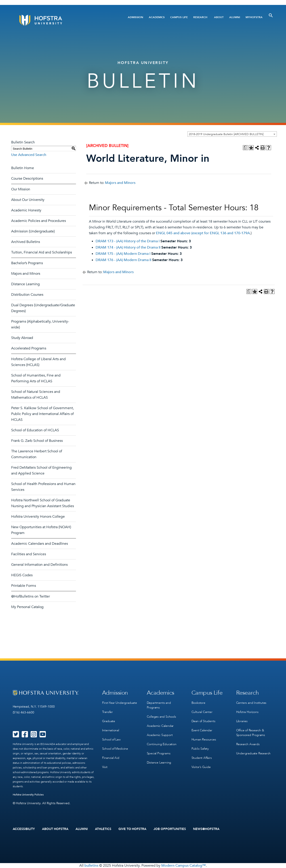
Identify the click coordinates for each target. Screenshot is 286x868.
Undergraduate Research (253, 753)
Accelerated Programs (29, 348)
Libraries (242, 721)
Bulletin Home (23, 168)
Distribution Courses (27, 295)
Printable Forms (24, 586)
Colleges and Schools (161, 717)
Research (200, 17)
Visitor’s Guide (201, 767)
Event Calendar (202, 730)
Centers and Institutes (251, 703)
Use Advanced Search (29, 155)
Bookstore (198, 703)
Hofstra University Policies (28, 795)
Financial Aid (111, 758)
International (111, 730)
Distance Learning (25, 284)
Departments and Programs (159, 705)
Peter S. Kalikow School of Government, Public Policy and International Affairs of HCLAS (42, 414)
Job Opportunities (170, 829)
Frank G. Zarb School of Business (37, 441)
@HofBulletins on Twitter (30, 596)
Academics (157, 17)
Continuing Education (162, 744)
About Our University (28, 200)
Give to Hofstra (132, 829)
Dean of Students (203, 721)
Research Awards (248, 744)
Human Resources (204, 739)
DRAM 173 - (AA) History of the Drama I (128, 241)
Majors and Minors (26, 274)
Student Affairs (202, 758)
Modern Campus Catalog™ (184, 866)
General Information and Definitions (39, 565)
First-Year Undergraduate (120, 703)
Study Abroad (22, 338)
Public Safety (200, 749)
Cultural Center (202, 712)
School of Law (111, 739)
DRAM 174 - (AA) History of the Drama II (128, 247)
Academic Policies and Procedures (39, 221)
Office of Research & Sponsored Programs (251, 733)
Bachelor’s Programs (27, 263)
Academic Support (160, 735)
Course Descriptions (27, 179)
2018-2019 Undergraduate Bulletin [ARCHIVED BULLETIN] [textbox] (226, 134)
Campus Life (179, 17)
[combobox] (232, 134)
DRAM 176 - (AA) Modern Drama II (123, 260)
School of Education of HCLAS (35, 430)
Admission (136, 17)
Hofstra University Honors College (38, 517)
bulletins (91, 866)
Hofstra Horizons (247, 712)
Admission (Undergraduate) (33, 231)
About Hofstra (55, 829)
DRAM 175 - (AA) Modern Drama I (123, 254)
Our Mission (21, 189)
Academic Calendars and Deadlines (40, 544)
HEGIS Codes (22, 575)
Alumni (235, 17)
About (219, 17)
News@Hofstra (206, 829)
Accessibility (24, 829)
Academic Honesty (26, 210)
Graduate (109, 721)
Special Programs (159, 753)
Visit (105, 767)
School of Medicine (115, 749)
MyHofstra (254, 17)
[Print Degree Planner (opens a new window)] (245, 148)
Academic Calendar (160, 726)
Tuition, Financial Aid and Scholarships (42, 252)
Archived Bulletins (26, 242)
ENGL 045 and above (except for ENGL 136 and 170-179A (203, 233)
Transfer (107, 712)
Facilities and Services (29, 554)
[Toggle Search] (271, 15)
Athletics (103, 829)
